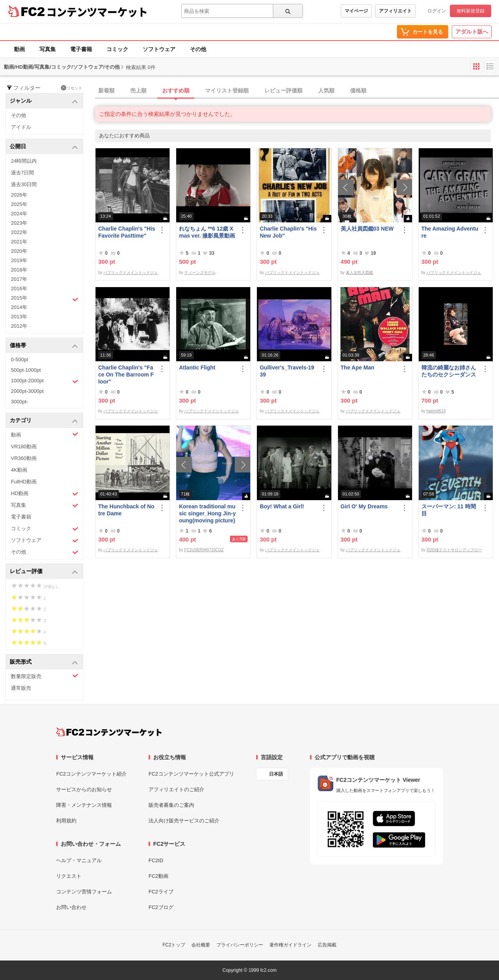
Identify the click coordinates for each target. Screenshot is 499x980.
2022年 (19, 232)
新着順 (106, 91)
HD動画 (45, 494)
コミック (117, 49)
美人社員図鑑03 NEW (367, 229)
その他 (198, 49)
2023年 (19, 223)
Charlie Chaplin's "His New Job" (288, 232)
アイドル (21, 127)
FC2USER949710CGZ (204, 550)
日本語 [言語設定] (276, 774)
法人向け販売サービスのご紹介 (184, 821)
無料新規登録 (471, 11)
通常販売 (21, 688)
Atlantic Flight (197, 367)
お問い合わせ (71, 907)
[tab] (297, 91)
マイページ (356, 11)
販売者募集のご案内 (171, 805)
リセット (72, 88)
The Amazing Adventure (450, 232)
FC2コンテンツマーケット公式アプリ (191, 774)
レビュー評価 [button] (44, 572)
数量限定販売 (45, 676)
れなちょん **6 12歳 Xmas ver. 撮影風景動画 (207, 232)
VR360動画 (24, 458)
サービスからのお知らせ (84, 789)
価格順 (358, 91)
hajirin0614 (436, 411)
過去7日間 (22, 173)
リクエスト (69, 876)
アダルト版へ (472, 32)
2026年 (19, 195)
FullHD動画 (24, 482)
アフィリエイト (395, 11)
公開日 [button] (44, 147)
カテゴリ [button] (44, 421)
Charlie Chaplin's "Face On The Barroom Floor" (126, 375)
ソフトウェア (159, 49)
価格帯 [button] (44, 346)
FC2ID (156, 860)
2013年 (19, 317)
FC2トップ (174, 945)
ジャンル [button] (44, 101)
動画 (19, 49)
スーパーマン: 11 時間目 (449, 510)
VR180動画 (24, 447)
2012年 (19, 326)
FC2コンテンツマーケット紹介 (91, 774)
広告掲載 (327, 945)
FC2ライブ (161, 892)
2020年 (19, 251)
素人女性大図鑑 (359, 273)
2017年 (19, 279)
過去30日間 (24, 184)
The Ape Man (358, 367)
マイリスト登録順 (227, 91)
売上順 (138, 91)
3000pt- (19, 402)
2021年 (19, 242)
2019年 (19, 260)
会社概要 (201, 945)
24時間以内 (24, 161)
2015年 (45, 299)
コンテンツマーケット (97, 12)
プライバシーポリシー (240, 945)
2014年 (19, 307)
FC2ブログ (161, 907)
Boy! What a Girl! (282, 506)
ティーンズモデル (200, 273)
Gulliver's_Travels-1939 (287, 371)
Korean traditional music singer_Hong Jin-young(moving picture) (207, 513)
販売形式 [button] (44, 662)
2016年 (19, 288)
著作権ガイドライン (290, 945)
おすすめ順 (176, 91)
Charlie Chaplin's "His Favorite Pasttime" (127, 232)
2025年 (19, 204)
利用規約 (66, 821)
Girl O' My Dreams (364, 506)
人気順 (326, 91)
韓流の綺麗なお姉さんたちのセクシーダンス (449, 371)
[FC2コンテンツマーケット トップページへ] (109, 732)
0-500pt (19, 360)
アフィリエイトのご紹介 (176, 789)
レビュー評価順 (283, 91)
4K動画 (19, 470)
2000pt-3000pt (27, 391)
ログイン (437, 11)
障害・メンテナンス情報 (84, 805)
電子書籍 (81, 49)
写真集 (48, 49)
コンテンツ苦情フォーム (84, 892)
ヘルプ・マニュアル (79, 860)
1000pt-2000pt (45, 381)
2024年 (19, 214)
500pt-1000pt (26, 370)
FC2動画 (158, 876)
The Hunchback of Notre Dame (126, 510)
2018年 (19, 270)
